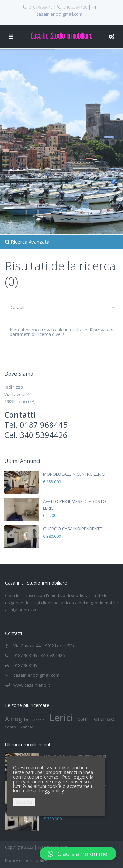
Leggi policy (51, 791)
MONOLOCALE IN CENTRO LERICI (74, 474)
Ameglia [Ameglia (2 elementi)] (17, 719)
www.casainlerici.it (32, 685)
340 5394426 (75, 7)
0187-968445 (41, 7)
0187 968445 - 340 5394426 (39, 655)
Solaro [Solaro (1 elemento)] (10, 727)
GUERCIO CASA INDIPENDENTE (72, 529)
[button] (78, 854)
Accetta (24, 802)
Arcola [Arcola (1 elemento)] (39, 720)
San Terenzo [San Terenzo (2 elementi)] (96, 719)
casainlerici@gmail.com (36, 675)
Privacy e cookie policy (26, 861)
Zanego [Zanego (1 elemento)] (27, 727)
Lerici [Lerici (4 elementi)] (61, 718)
